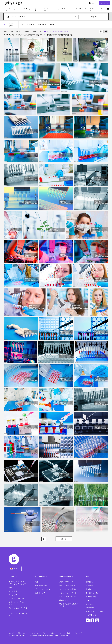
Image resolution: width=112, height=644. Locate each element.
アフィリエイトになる (94, 611)
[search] (9, 17)
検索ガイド (64, 600)
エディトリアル (42, 24)
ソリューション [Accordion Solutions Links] (41, 576)
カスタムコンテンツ (16, 599)
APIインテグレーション (68, 597)
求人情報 (89, 589)
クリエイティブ (28, 24)
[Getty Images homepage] (14, 3)
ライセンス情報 (65, 633)
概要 (37, 582)
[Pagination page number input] (44, 539)
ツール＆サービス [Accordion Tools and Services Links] (66, 576)
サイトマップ (77, 633)
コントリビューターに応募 (18, 614)
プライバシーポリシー (50, 633)
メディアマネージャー (68, 582)
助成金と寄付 (91, 597)
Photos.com (90, 608)
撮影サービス (40, 593)
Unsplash (89, 604)
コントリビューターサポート (18, 609)
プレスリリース (92, 593)
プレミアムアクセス (43, 589)
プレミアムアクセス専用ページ (69, 605)
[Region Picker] (15, 569)
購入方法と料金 (41, 585)
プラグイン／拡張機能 (68, 589)
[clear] (77, 17)
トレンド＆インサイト (68, 593)
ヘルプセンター (92, 615)
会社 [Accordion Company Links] (87, 576)
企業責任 (89, 585)
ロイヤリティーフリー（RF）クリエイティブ (17, 583)
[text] (43, 17)
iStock (88, 600)
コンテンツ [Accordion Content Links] (13, 576)
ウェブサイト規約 (15, 633)
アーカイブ (13, 595)
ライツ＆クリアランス (68, 585)
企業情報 (89, 582)
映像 (52, 24)
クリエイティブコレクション (18, 603)
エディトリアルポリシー (31, 633)
